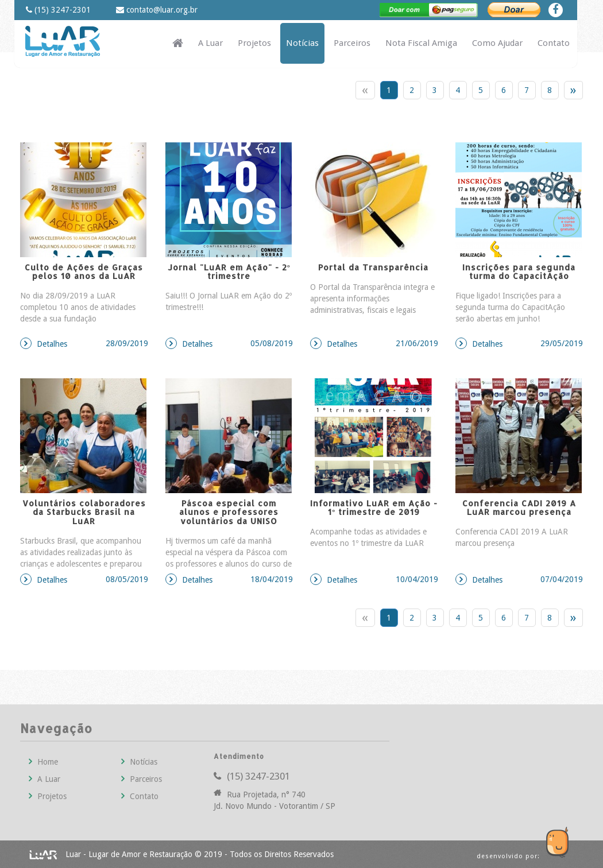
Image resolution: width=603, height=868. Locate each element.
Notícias (302, 43)
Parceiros (352, 43)
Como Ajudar (497, 43)
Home (43, 762)
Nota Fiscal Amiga (421, 43)
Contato (554, 43)
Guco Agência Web (548, 834)
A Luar (210, 43)
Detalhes (84, 343)
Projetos (254, 43)
